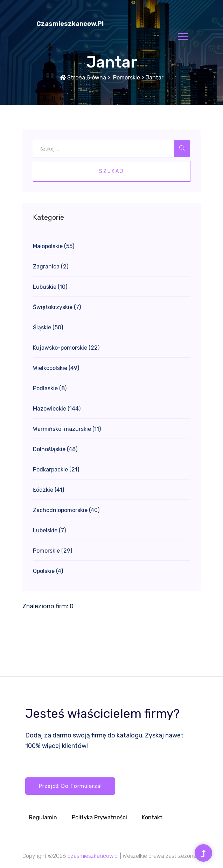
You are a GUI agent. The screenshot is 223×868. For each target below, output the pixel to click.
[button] (183, 35)
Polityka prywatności (99, 817)
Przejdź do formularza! (70, 786)
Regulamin (43, 817)
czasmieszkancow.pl (70, 24)
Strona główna (83, 78)
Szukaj (111, 171)
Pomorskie (126, 78)
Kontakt (152, 817)
